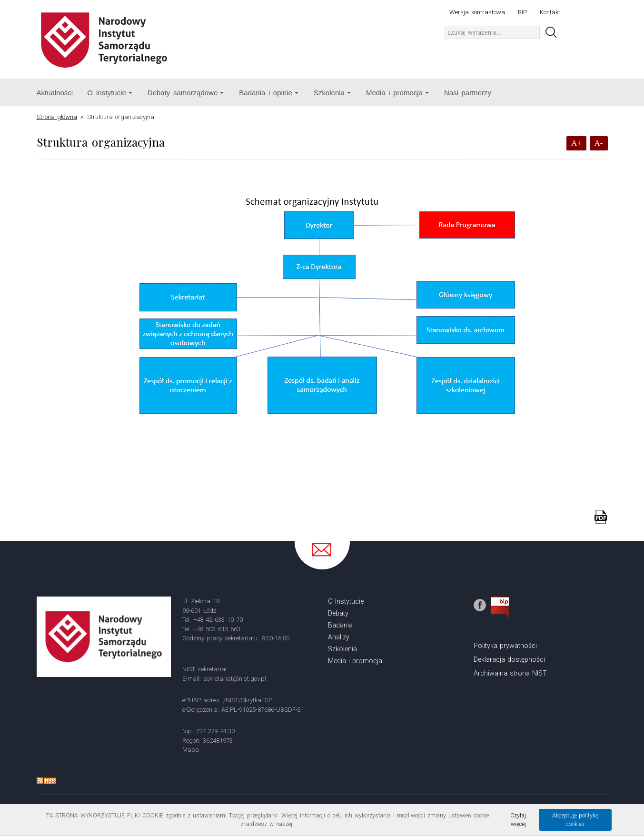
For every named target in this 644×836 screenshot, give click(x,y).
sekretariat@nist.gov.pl (235, 679)
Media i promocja (397, 93)
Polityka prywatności (505, 646)
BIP (522, 12)
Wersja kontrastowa (477, 12)
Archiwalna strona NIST (510, 673)
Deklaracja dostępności (509, 659)
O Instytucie (110, 93)
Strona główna (57, 117)
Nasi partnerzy (468, 93)
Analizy (339, 637)
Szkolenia (332, 93)
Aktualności (55, 93)
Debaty (338, 613)
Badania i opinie (269, 93)
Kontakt (550, 12)
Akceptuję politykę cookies (575, 820)
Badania (340, 625)
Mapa (191, 750)
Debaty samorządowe (186, 93)
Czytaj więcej (518, 820)
